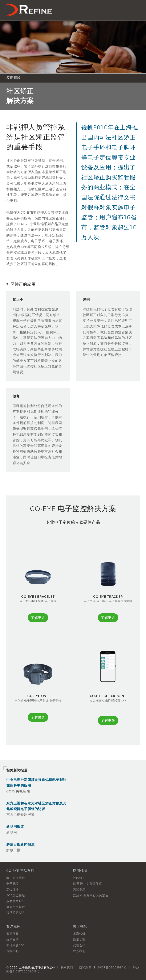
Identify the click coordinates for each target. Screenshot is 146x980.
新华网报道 (15, 827)
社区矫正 (79, 878)
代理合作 (79, 945)
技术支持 (13, 940)
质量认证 (79, 940)
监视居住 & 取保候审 (88, 884)
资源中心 (13, 951)
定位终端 (13, 890)
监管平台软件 (16, 907)
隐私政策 (85, 968)
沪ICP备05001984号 (112, 968)
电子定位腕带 (16, 878)
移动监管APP (15, 913)
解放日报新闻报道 (20, 845)
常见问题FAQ (16, 945)
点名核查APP (15, 901)
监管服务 (13, 934)
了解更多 (38, 618)
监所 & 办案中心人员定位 (91, 895)
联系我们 (79, 951)
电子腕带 (13, 884)
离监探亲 (79, 890)
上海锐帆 (79, 934)
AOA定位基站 (16, 895)
